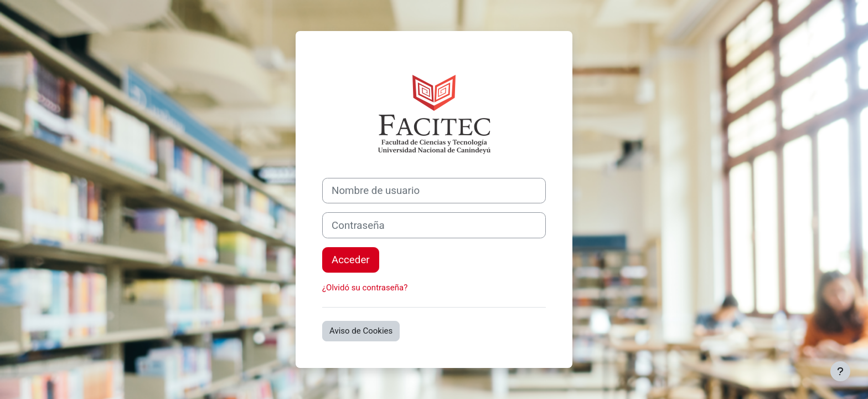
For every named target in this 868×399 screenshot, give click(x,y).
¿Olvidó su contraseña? (365, 288)
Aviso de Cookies (361, 331)
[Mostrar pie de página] (840, 371)
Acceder (351, 260)
